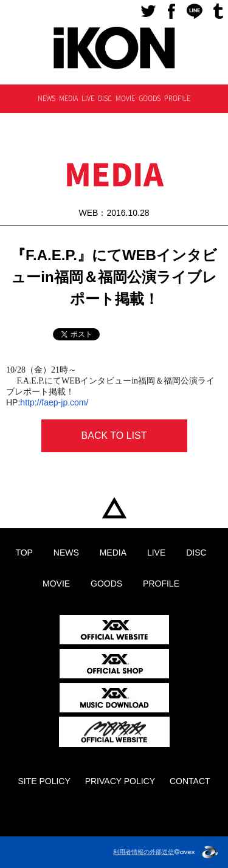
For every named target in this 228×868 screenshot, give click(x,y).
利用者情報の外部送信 (143, 852)
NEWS (47, 98)
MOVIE (125, 98)
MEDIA (68, 98)
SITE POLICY (44, 781)
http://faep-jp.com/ (54, 402)
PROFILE (177, 98)
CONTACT (190, 781)
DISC (105, 98)
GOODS (150, 98)
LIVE (88, 98)
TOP (114, 508)
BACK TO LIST (114, 436)
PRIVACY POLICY (120, 781)
